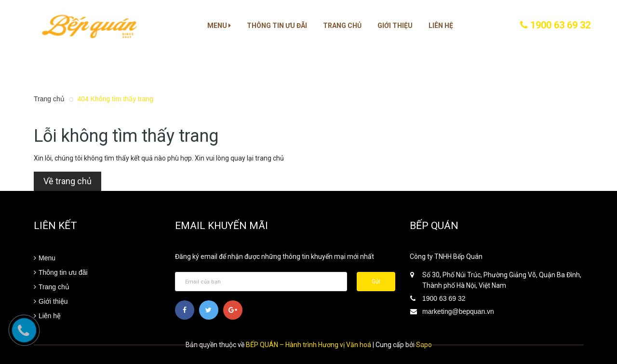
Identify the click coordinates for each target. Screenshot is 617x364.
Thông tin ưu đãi (277, 26)
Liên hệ (441, 26)
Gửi (376, 282)
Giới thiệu (395, 26)
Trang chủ (342, 26)
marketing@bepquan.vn (458, 311)
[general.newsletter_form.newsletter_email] (261, 282)
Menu (219, 26)
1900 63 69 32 (555, 25)
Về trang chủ (67, 181)
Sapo (424, 345)
